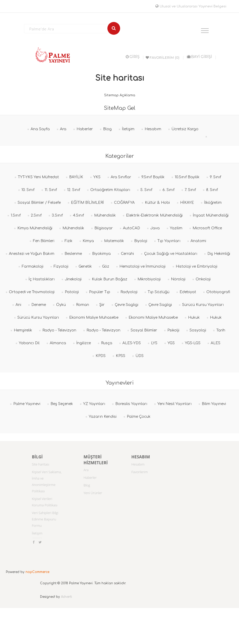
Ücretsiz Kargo (185, 129)
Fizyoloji (61, 266)
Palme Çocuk (139, 417)
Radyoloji (129, 292)
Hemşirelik (23, 330)
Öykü (61, 305)
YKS (97, 177)
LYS (154, 343)
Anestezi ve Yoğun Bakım (32, 254)
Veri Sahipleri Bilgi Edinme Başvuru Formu (45, 519)
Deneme (39, 305)
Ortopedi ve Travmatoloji (32, 292)
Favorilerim (140, 472)
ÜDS (140, 356)
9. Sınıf (215, 177)
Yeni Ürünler (93, 493)
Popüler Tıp (100, 292)
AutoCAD (131, 228)
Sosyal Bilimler (144, 330)
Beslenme (73, 254)
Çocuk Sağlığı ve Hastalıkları (171, 254)
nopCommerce (37, 572)
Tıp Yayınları (169, 241)
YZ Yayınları (94, 404)
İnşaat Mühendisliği (211, 215)
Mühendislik (105, 215)
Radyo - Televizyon (59, 330)
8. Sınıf (212, 190)
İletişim (128, 129)
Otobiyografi (218, 292)
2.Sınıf (36, 215)
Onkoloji (203, 279)
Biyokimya (101, 254)
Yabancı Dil (29, 343)
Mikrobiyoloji (149, 279)
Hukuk (194, 318)
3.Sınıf (57, 215)
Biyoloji (141, 241)
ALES (216, 343)
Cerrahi (127, 254)
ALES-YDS (132, 343)
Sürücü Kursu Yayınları (203, 305)
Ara (63, 129)
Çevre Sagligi (127, 305)
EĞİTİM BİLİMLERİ (87, 203)
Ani (18, 305)
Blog (107, 129)
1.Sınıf (16, 215)
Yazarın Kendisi (103, 417)
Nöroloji (178, 279)
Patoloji (72, 292)
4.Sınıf (78, 215)
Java (155, 228)
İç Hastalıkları (42, 279)
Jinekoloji (73, 279)
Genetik (85, 266)
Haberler (85, 129)
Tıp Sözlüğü (159, 292)
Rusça (107, 343)
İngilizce (84, 343)
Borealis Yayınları (131, 404)
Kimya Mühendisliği (35, 228)
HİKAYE (187, 203)
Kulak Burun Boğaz (110, 279)
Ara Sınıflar (121, 177)
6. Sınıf (168, 190)
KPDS (101, 356)
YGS (171, 343)
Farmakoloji (33, 266)
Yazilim (176, 228)
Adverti (66, 597)
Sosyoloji (198, 330)
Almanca (58, 343)
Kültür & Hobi (157, 203)
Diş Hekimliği (219, 254)
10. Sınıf (28, 190)
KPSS (121, 356)
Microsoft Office (207, 228)
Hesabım (153, 129)
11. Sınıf (51, 190)
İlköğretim (213, 203)
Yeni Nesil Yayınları (174, 404)
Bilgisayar (104, 228)
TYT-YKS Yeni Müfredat (38, 177)
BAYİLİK (76, 177)
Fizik (68, 241)
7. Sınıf (190, 190)
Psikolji (173, 330)
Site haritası (41, 464)
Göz (106, 266)
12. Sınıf (74, 190)
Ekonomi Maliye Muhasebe (94, 318)
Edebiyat (188, 292)
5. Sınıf (146, 190)
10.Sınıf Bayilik (187, 177)
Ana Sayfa (40, 129)
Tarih (221, 330)
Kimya (88, 241)
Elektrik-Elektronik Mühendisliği (154, 215)
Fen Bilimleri (44, 241)
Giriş (133, 57)
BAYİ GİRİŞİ (199, 57)
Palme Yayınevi (27, 404)
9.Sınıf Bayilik (153, 177)
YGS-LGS (193, 343)
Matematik (114, 241)
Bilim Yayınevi (214, 404)
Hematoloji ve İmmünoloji (142, 266)
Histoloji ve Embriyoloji (197, 266)
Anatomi (198, 241)
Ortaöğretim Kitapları (110, 190)
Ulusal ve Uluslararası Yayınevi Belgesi (191, 6)
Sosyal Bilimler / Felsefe (39, 203)
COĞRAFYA (124, 203)
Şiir (102, 305)
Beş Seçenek (62, 404)
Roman (83, 305)
